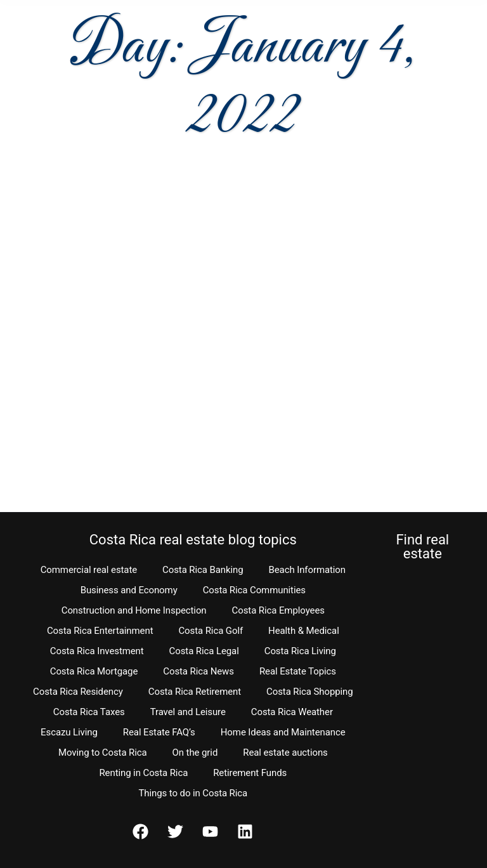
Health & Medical (304, 631)
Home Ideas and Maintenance (283, 732)
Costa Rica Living (300, 651)
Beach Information (307, 570)
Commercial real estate (89, 570)
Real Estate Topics (298, 671)
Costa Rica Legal (204, 651)
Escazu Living (69, 732)
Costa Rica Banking (203, 570)
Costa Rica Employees (278, 610)
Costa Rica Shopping (310, 692)
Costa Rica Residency (78, 692)
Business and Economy (129, 590)
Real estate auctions (285, 753)
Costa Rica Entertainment (100, 631)
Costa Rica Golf (211, 631)
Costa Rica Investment (97, 651)
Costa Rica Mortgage (94, 671)
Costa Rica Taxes (89, 712)
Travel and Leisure (188, 712)
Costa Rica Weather (292, 712)
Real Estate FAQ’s (159, 732)
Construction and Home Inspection (134, 610)
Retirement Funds (250, 773)
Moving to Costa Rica (103, 753)
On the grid (195, 753)
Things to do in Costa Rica (193, 793)
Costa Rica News (198, 671)
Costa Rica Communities (254, 590)
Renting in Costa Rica (143, 773)
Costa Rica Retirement (195, 692)
